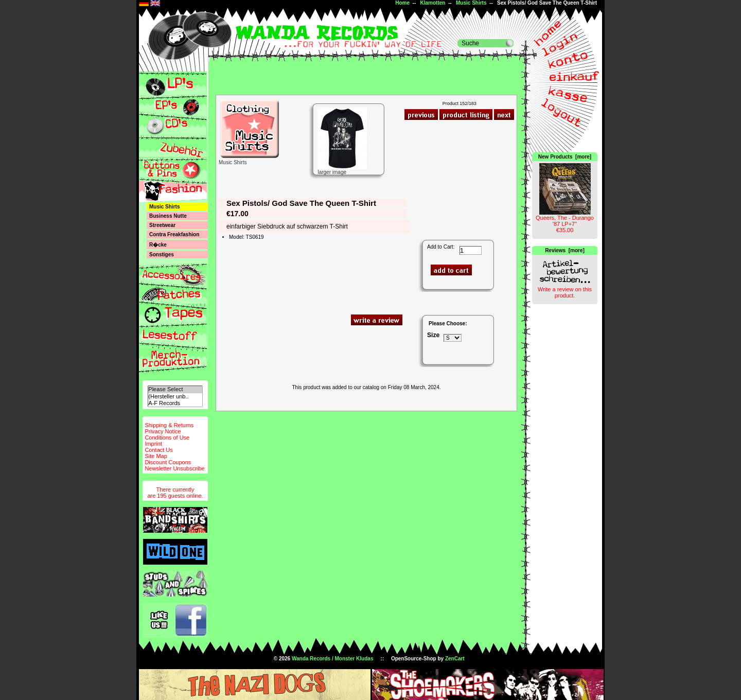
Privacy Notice (163, 431)
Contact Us (158, 450)
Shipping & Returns (169, 425)
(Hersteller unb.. (175, 397)
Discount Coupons (168, 462)
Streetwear (162, 225)
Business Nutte (168, 216)
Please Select (175, 389)
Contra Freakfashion (174, 234)
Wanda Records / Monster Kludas (333, 659)
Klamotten (433, 3)
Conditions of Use (167, 437)
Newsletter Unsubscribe (174, 468)
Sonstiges (162, 255)
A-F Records (175, 403)
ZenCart (455, 659)
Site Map (156, 456)
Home (402, 3)
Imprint (153, 444)
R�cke (158, 245)
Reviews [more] (565, 250)
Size (433, 335)
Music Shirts (471, 3)
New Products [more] (565, 157)
